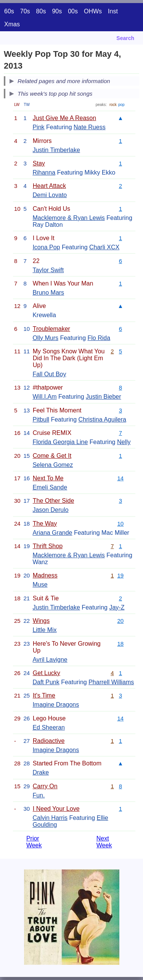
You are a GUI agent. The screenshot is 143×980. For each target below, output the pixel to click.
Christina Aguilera (102, 419)
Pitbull (41, 419)
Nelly (124, 442)
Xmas (12, 24)
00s (73, 11)
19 (121, 575)
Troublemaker (51, 329)
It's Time (44, 695)
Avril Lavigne (50, 660)
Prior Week (34, 842)
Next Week (104, 842)
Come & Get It (52, 456)
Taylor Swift (48, 270)
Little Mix (44, 630)
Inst (113, 11)
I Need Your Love (56, 809)
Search (125, 38)
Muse (40, 585)
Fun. (39, 795)
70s (25, 11)
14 (121, 478)
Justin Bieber (104, 397)
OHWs (93, 11)
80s (41, 11)
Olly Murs (45, 338)
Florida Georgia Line (60, 442)
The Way (45, 524)
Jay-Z (117, 607)
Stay (39, 163)
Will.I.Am (44, 397)
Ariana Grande (52, 533)
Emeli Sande (50, 487)
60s (9, 11)
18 (121, 644)
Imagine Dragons (56, 705)
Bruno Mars (48, 293)
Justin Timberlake (56, 150)
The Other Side (54, 501)
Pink (38, 127)
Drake (41, 772)
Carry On (45, 786)
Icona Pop (46, 247)
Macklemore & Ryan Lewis (68, 218)
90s (57, 11)
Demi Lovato (50, 195)
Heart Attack (49, 186)
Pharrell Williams (111, 682)
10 (121, 524)
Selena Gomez (53, 465)
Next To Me (48, 478)
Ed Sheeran (49, 727)
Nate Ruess (90, 127)
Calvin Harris (50, 818)
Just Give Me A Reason (64, 118)
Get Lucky (47, 673)
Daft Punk (46, 682)
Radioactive (49, 741)
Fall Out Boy (49, 374)
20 (121, 621)
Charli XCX (104, 247)
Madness (45, 575)
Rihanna (44, 172)
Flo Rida (99, 338)
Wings (41, 621)
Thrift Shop (48, 546)
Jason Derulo (50, 510)
